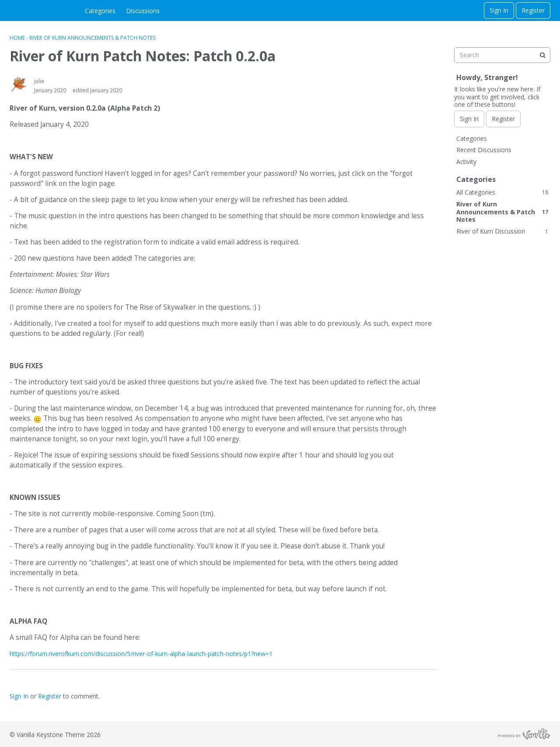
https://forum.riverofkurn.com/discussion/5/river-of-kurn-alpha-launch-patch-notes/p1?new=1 (141, 654)
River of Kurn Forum (38, 11)
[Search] (542, 55)
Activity (466, 162)
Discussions (143, 11)
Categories (100, 11)
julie (39, 81)
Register (533, 10)
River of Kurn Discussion (502, 231)
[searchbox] (502, 55)
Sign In (499, 10)
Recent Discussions (484, 150)
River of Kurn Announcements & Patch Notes (502, 212)
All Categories (502, 192)
